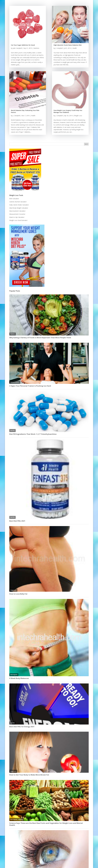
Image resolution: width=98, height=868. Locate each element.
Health (33, 116)
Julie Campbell (17, 48)
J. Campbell (16, 116)
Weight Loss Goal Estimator (18, 220)
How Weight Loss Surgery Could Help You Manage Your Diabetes (68, 111)
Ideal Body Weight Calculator (19, 208)
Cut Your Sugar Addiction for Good (23, 45)
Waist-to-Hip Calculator (17, 217)
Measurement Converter (17, 214)
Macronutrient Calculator (17, 211)
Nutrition (36, 48)
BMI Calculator (14, 199)
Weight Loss (78, 116)
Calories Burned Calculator (18, 202)
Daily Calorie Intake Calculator (19, 205)
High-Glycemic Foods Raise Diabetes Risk (68, 45)
